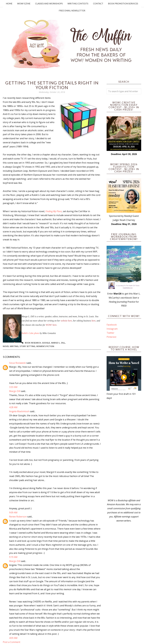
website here (66, 321)
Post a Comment (12, 642)
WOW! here (51, 325)
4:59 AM (13, 638)
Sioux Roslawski (18, 363)
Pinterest (111, 337)
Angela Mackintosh (19, 411)
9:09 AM (13, 513)
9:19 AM (13, 557)
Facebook (112, 325)
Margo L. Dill (58, 343)
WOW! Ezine (24, 4)
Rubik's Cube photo (31, 333)
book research (33, 343)
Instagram (112, 329)
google (46, 343)
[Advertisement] (124, 449)
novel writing (11, 346)
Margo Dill (15, 391)
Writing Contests (78, 4)
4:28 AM (13, 407)
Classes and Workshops (49, 4)
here (94, 321)
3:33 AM (13, 387)
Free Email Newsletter (72, 11)
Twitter (110, 333)
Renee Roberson (18, 517)
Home (9, 4)
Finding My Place (54, 211)
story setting (27, 346)
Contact (98, 4)
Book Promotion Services (123, 4)
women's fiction (45, 346)
